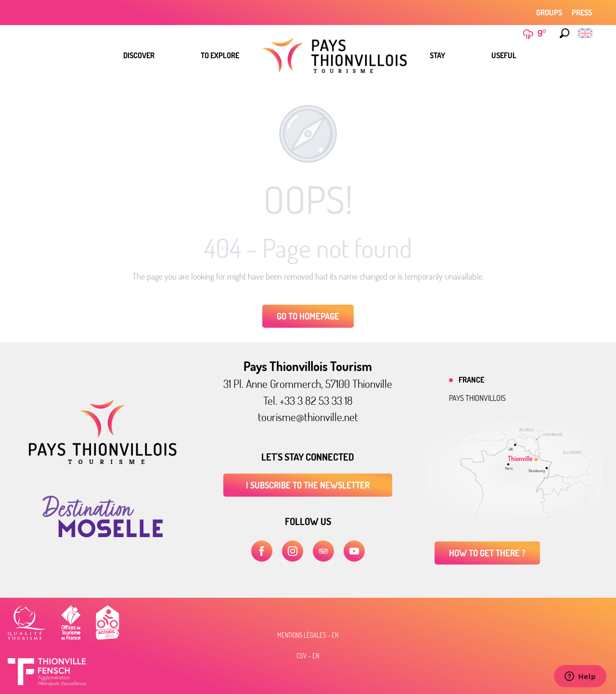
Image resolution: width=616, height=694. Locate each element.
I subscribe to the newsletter (308, 485)
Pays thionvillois (477, 398)
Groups (549, 13)
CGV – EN (308, 656)
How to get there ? (487, 553)
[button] (565, 33)
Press (582, 13)
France (471, 380)
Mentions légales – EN (308, 635)
